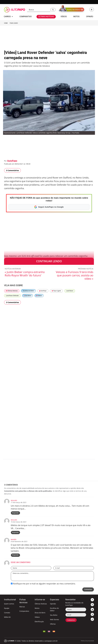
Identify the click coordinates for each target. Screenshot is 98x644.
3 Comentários (12, 170)
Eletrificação (39, 622)
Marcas (22, 607)
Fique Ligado (14, 23)
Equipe (7, 608)
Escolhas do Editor (28, 291)
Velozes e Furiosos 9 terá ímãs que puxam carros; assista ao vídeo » (75, 275)
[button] (53, 10)
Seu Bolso (28, 296)
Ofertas (53, 624)
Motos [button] (76, 17)
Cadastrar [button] (71, 620)
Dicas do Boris (40, 613)
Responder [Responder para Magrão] (15, 555)
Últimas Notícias (12, 291)
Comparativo (24, 611)
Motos (37, 608)
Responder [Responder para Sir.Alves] (15, 513)
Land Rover (70, 291)
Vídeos (39, 296)
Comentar (88, 589)
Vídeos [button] (64, 17)
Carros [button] (8, 17)
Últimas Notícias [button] (46, 17)
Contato (7, 613)
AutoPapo (12, 161)
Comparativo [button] (25, 17)
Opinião (53, 604)
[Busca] (39, 10)
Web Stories (54, 620)
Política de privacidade (87, 641)
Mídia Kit (7, 617)
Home (6, 23)
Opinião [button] (90, 17)
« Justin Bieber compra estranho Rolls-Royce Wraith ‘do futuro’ (25, 274)
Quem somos (9, 604)
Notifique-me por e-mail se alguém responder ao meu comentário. (43, 584)
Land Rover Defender (12, 296)
